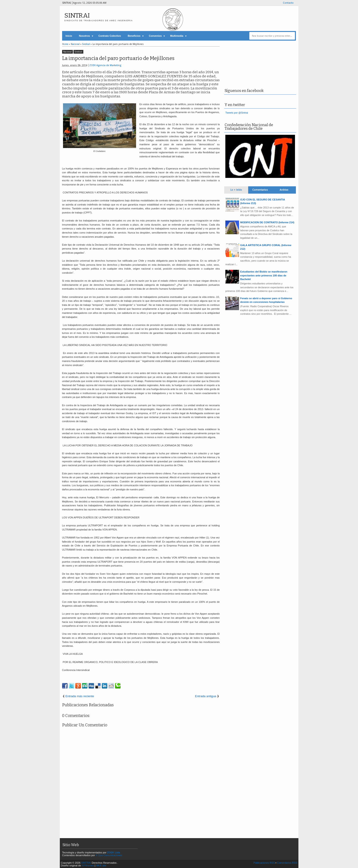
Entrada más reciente (80, 696)
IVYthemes (88, 865)
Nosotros (84, 36)
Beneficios (134, 36)
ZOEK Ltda (114, 852)
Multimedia (177, 36)
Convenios (155, 36)
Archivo (284, 190)
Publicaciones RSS (264, 863)
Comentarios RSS (287, 863)
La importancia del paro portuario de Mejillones (118, 58)
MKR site (101, 865)
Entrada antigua (206, 696)
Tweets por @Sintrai (237, 113)
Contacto (288, 3)
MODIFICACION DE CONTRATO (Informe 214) (267, 222)
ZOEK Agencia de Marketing (105, 65)
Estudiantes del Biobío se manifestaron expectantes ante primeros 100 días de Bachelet (264, 275)
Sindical (78, 52)
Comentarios (260, 190)
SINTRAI (77, 15)
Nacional (67, 52)
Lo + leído (236, 190)
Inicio (69, 36)
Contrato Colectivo (110, 36)
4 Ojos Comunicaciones (109, 855)
